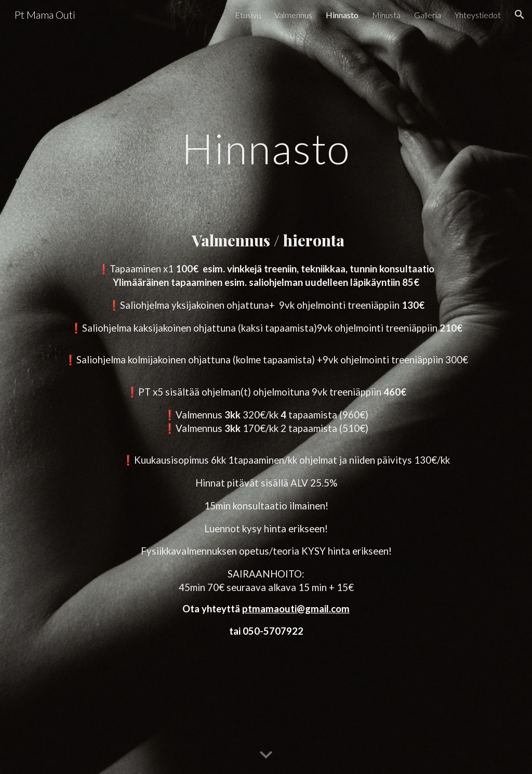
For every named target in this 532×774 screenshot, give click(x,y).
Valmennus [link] (293, 15)
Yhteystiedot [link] (478, 15)
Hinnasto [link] (342, 15)
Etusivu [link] (248, 15)
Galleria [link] (428, 15)
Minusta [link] (386, 15)
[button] (520, 15)
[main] (266, 161)
